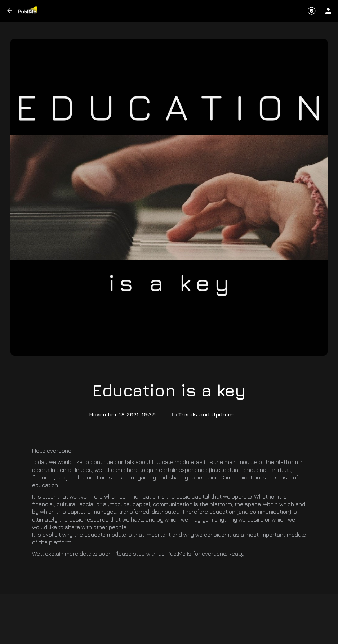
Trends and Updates (206, 415)
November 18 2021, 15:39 (122, 415)
